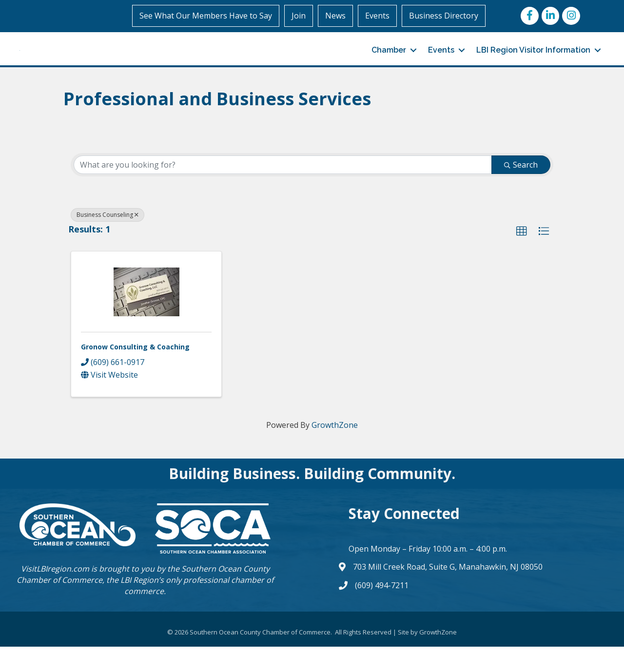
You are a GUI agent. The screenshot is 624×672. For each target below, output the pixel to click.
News (335, 16)
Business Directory (444, 16)
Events (377, 16)
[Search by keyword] (283, 190)
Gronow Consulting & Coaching (135, 372)
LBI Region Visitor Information (533, 63)
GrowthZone (335, 450)
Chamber (389, 63)
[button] (522, 257)
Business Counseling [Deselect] (107, 240)
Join (299, 16)
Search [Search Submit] (521, 190)
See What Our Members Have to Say (206, 16)
